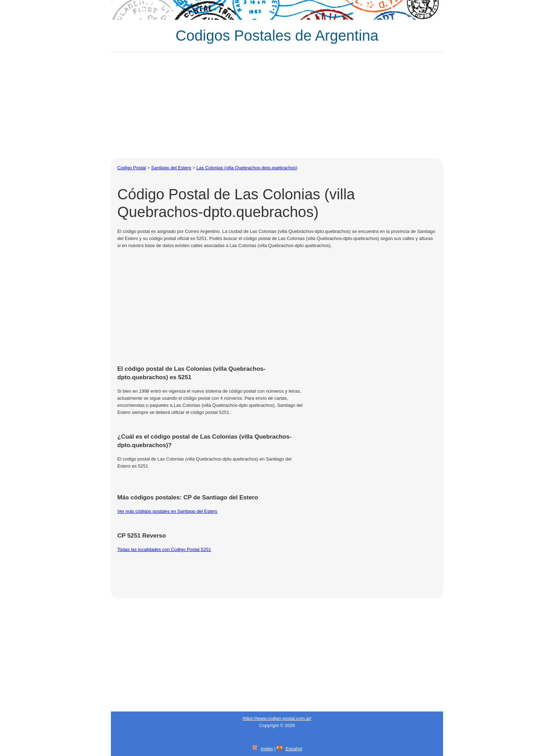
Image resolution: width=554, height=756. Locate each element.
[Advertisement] (277, 105)
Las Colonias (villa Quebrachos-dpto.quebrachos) (247, 168)
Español (294, 749)
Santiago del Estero (171, 168)
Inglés (267, 749)
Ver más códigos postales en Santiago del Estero (167, 511)
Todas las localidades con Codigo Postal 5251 (164, 549)
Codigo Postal (132, 168)
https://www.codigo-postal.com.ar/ (277, 718)
